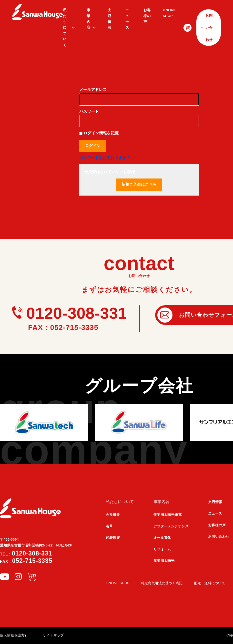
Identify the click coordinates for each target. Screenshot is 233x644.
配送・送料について (209, 583)
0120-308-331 (70, 313)
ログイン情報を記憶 (99, 133)
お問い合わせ (219, 536)
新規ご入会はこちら (139, 184)
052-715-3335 (26, 561)
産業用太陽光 (164, 561)
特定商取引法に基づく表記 (162, 583)
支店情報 (110, 19)
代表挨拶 (113, 538)
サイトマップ (53, 635)
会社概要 (113, 515)
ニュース (127, 19)
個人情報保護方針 (14, 635)
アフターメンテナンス (171, 526)
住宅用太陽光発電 (167, 515)
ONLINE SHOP (169, 13)
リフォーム (162, 549)
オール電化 (162, 538)
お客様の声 (147, 16)
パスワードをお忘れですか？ (105, 158)
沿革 (109, 526)
